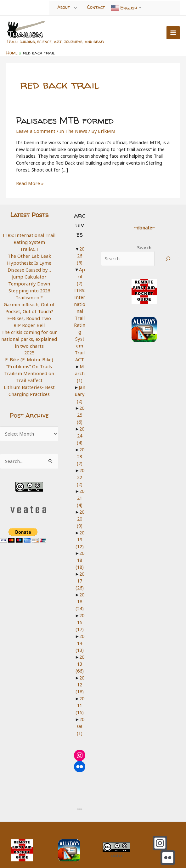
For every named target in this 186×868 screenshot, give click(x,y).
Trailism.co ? (28, 295)
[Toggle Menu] (75, 8)
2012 (79, 671)
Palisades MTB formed (64, 119)
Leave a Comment (35, 129)
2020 (79, 507)
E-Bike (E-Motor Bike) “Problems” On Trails (28, 360)
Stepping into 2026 (28, 288)
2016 (79, 589)
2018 (79, 548)
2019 (79, 528)
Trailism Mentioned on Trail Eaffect (28, 374)
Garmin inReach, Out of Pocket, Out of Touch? (28, 305)
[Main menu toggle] (173, 32)
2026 (79, 254)
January (79, 384)
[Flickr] (168, 843)
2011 (79, 692)
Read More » (30, 182)
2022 (79, 466)
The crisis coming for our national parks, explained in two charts (28, 336)
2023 (79, 445)
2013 (79, 651)
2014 (79, 630)
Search (143, 246)
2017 (79, 569)
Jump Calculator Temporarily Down (28, 278)
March (80, 363)
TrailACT (28, 247)
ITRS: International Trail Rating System (28, 237)
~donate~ (143, 226)
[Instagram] (160, 829)
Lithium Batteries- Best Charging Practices (28, 387)
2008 (79, 712)
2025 (28, 350)
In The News (71, 129)
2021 (79, 486)
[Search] (167, 257)
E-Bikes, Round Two (28, 316)
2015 (79, 609)
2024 (79, 425)
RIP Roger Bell (28, 322)
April (78, 271)
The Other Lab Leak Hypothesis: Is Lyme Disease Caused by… (28, 261)
